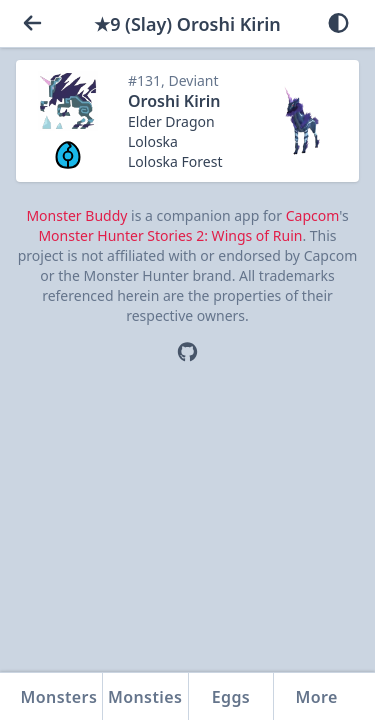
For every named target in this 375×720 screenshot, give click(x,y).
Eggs (231, 697)
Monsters (59, 697)
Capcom (312, 215)
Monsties (145, 697)
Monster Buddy (76, 215)
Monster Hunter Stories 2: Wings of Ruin (170, 235)
